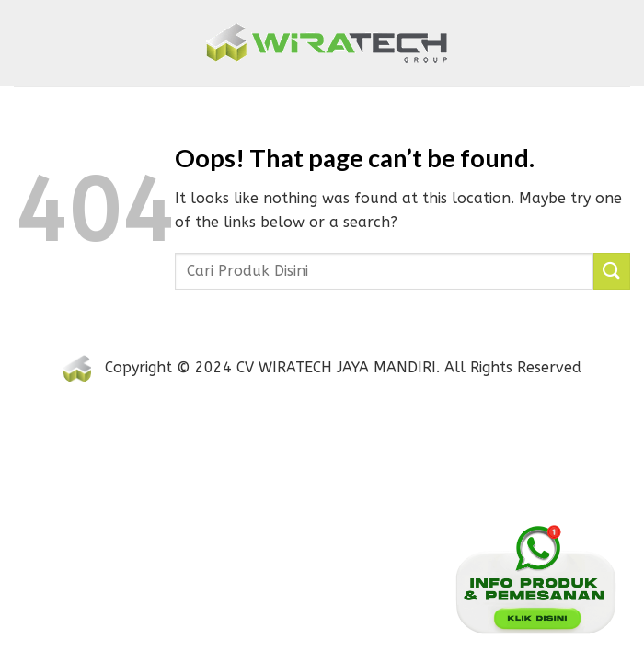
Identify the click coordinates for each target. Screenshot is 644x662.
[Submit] (612, 271)
